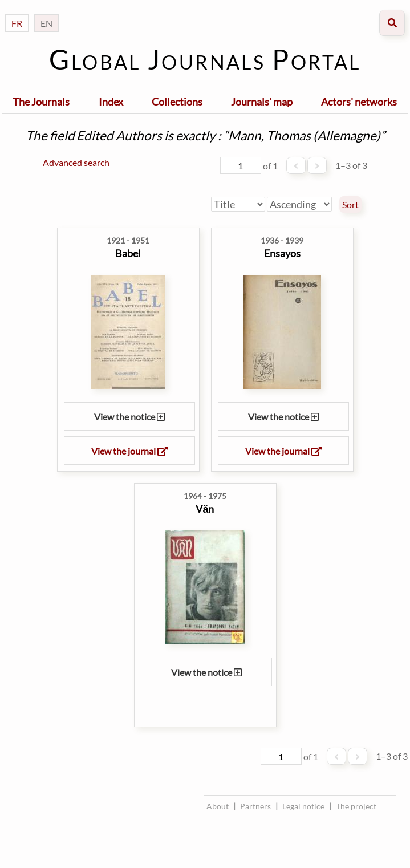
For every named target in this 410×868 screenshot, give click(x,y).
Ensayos (282, 253)
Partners (255, 806)
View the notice (129, 417)
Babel (128, 253)
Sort (350, 205)
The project (356, 806)
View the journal (129, 451)
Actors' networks (359, 102)
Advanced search (76, 162)
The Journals (41, 102)
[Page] (241, 165)
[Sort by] (238, 204)
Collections (177, 102)
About (218, 806)
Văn (205, 509)
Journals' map (262, 102)
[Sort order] (299, 204)
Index (111, 102)
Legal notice (303, 806)
